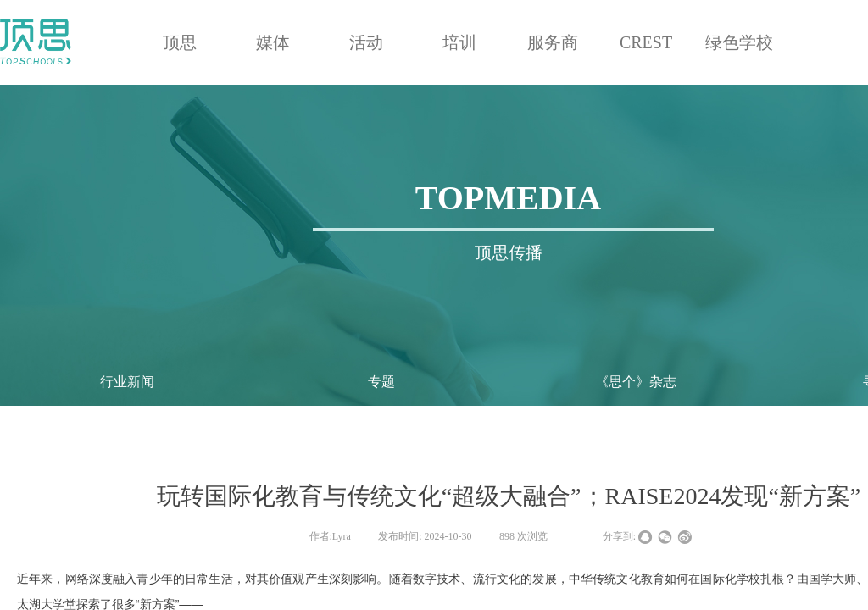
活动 (366, 42)
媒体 (273, 42)
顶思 (180, 42)
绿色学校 (739, 42)
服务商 (553, 42)
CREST (646, 42)
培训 (459, 42)
